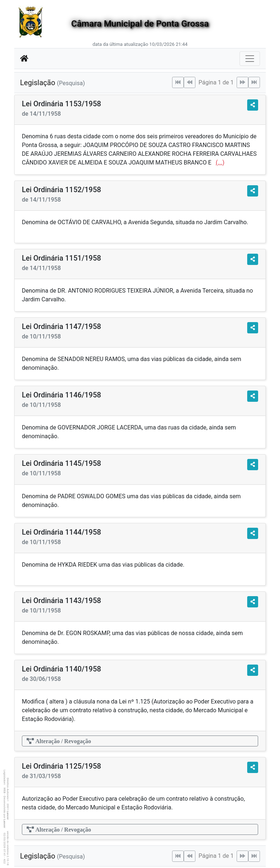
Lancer (8, 815)
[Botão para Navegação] (250, 59)
